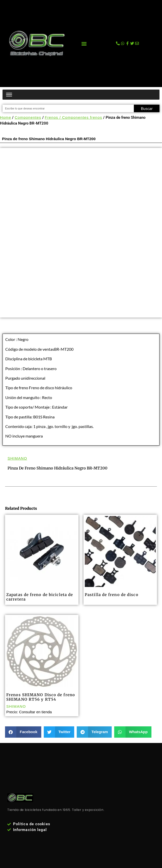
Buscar (147, 108)
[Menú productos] (9, 95)
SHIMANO (17, 458)
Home (6, 117)
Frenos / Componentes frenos (73, 117)
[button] (84, 43)
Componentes (28, 117)
